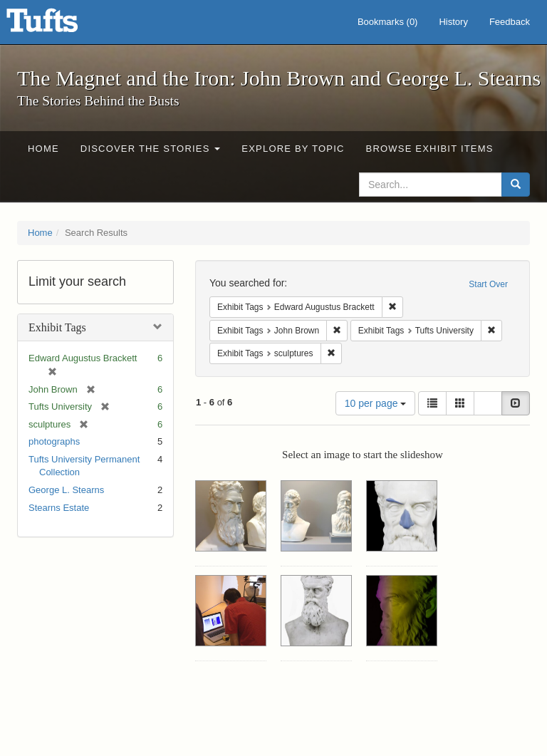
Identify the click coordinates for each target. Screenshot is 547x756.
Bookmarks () (388, 22)
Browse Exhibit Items (430, 149)
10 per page (376, 403)
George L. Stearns (66, 490)
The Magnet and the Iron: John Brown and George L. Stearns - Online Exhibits (60, 25)
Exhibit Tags (57, 327)
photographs (54, 441)
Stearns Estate (59, 508)
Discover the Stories (151, 149)
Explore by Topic (293, 149)
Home (43, 149)
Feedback (510, 22)
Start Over (488, 284)
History (453, 22)
